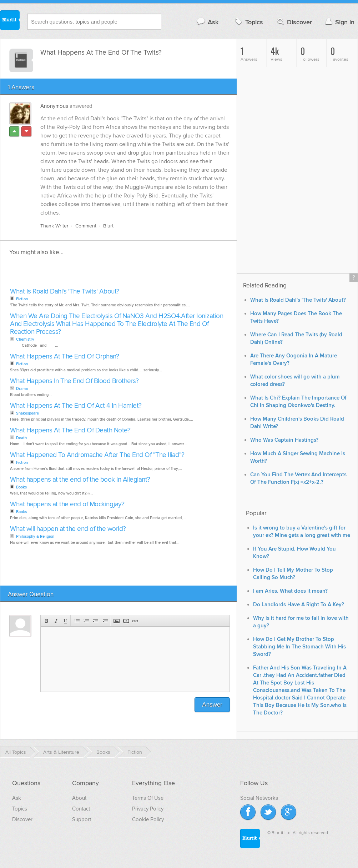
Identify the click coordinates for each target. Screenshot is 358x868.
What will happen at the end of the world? (68, 529)
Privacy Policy (148, 809)
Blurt (108, 226)
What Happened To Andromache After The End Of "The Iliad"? (97, 455)
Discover (294, 22)
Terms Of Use (148, 798)
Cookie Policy (148, 819)
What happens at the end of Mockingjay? (67, 504)
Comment (86, 226)
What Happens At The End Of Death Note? (70, 430)
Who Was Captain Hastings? (284, 440)
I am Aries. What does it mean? (290, 591)
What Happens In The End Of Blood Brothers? (74, 381)
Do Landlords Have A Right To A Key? (299, 605)
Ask (207, 22)
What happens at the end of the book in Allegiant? (80, 480)
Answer (212, 705)
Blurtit (10, 21)
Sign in (339, 22)
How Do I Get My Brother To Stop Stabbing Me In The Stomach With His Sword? (299, 647)
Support (82, 819)
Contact (81, 809)
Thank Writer (54, 226)
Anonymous (54, 106)
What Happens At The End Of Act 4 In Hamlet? (76, 406)
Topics (248, 22)
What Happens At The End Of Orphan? (64, 357)
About (79, 798)
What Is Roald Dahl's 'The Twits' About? (65, 292)
